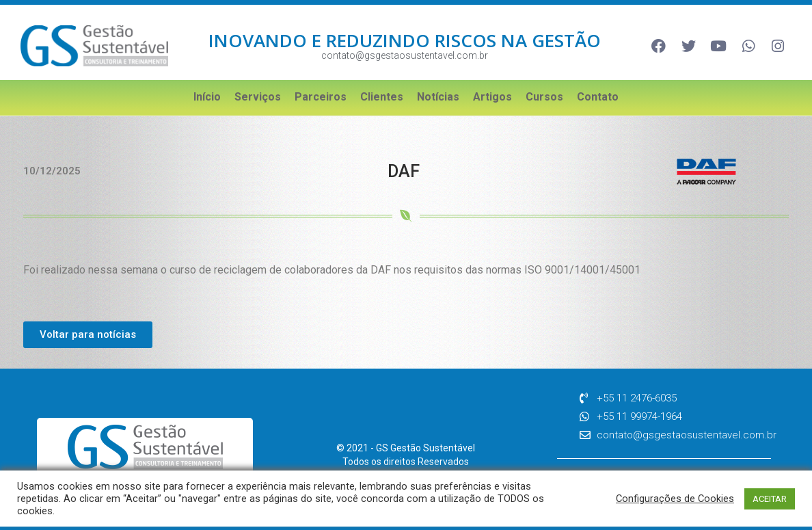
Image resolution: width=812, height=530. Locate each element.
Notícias (438, 97)
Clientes (382, 97)
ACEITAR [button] (770, 499)
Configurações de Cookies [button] (675, 499)
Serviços (258, 97)
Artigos (492, 97)
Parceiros (321, 97)
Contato (598, 97)
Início (207, 97)
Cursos (544, 97)
